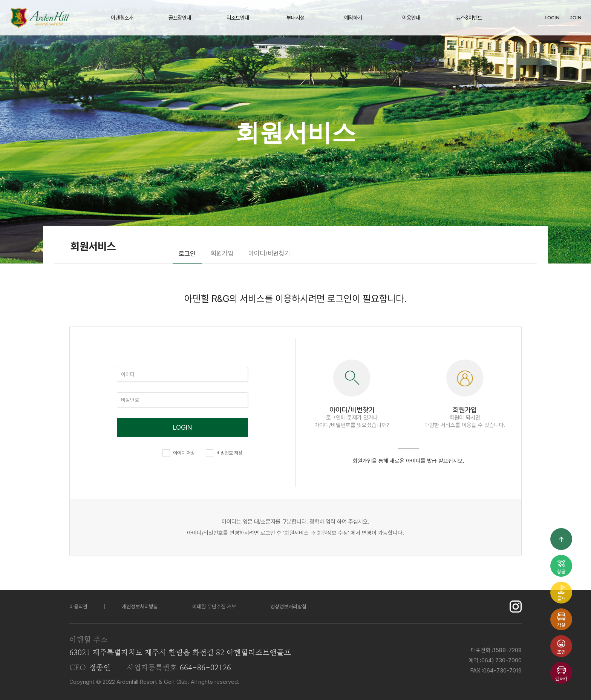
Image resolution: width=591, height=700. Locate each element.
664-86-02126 (205, 668)
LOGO (40, 18)
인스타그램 (516, 607)
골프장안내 (180, 18)
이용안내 (411, 18)
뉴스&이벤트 (469, 18)
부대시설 (295, 18)
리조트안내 (238, 18)
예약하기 (353, 18)
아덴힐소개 (122, 18)
